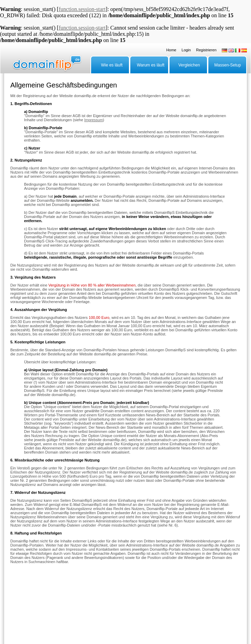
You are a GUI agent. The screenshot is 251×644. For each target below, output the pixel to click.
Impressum (94, 120)
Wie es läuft (112, 65)
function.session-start (82, 9)
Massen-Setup (227, 65)
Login (186, 50)
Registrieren (206, 50)
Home (171, 50)
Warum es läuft (151, 65)
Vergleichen (189, 65)
